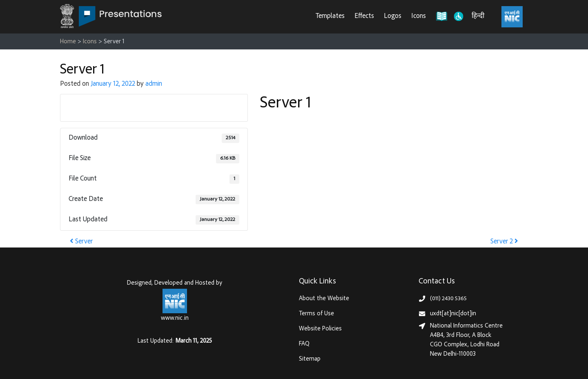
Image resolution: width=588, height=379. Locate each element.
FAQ (304, 344)
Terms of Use (316, 314)
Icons (419, 17)
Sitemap (310, 359)
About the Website (324, 299)
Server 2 (504, 242)
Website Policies (320, 329)
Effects (364, 17)
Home (68, 42)
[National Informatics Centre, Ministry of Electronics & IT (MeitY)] (512, 17)
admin (154, 84)
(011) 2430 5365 (448, 299)
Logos (393, 17)
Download (154, 107)
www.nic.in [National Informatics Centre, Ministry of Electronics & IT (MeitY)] (175, 318)
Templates (330, 17)
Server (81, 242)
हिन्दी (478, 17)
